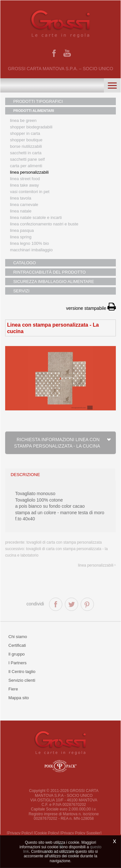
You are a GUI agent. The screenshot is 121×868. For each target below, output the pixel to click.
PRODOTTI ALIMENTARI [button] (34, 111)
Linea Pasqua (22, 230)
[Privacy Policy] (20, 833)
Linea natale (21, 211)
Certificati (17, 645)
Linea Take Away (25, 185)
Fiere (13, 689)
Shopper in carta (25, 133)
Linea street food (25, 179)
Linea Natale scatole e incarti (36, 217)
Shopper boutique (26, 140)
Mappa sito (19, 698)
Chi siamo (18, 637)
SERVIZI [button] (21, 291)
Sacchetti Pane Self (27, 159)
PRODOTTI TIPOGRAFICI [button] (38, 101)
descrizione (25, 475)
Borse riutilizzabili (26, 146)
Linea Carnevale (24, 205)
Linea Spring (21, 237)
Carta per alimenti (26, 166)
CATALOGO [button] (25, 263)
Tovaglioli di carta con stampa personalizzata (64, 542)
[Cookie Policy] (47, 833)
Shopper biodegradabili (31, 127)
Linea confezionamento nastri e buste (44, 224)
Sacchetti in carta (26, 153)
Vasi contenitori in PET (30, 192)
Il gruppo (17, 654)
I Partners (17, 663)
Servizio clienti (22, 680)
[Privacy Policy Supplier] (81, 833)
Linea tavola (21, 198)
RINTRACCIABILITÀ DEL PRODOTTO (50, 272)
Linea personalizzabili (29, 172)
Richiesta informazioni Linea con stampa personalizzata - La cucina (63, 443)
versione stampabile (91, 308)
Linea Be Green (23, 120)
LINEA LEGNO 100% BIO (30, 243)
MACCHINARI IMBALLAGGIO (31, 250)
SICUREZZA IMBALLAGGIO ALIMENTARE (54, 282)
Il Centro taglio (22, 672)
